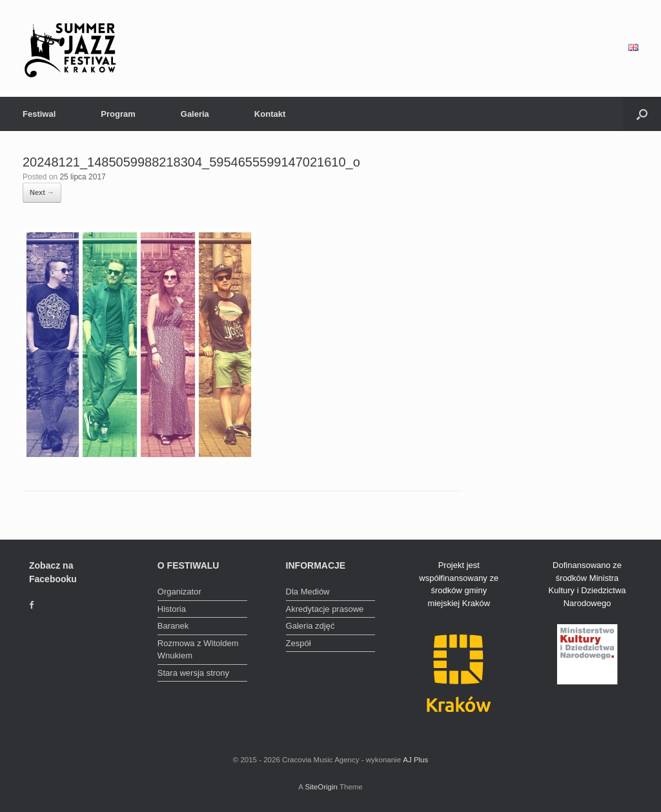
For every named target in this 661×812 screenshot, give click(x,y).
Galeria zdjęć (310, 626)
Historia (172, 609)
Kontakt (270, 114)
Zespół (299, 643)
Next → (42, 192)
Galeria (195, 114)
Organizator (179, 592)
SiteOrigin (321, 787)
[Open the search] (642, 114)
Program (118, 114)
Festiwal (39, 114)
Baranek (173, 626)
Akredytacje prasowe (325, 609)
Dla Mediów (308, 592)
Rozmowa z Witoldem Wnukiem (198, 650)
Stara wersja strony (193, 673)
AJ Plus (415, 760)
